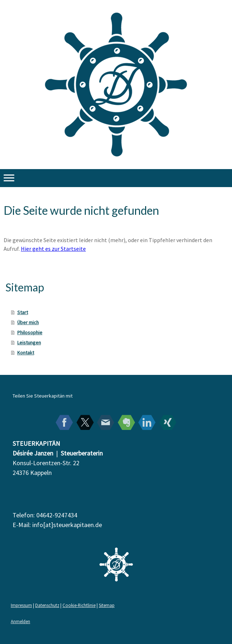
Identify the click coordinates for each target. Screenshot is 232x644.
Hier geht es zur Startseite (53, 249)
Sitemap (107, 605)
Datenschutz (47, 605)
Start (23, 312)
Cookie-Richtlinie (79, 605)
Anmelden (20, 621)
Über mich (28, 322)
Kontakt (26, 353)
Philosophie (30, 332)
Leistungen (29, 343)
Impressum (21, 605)
